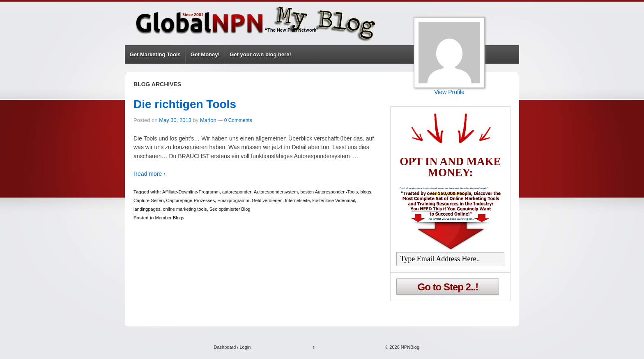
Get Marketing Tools (155, 54)
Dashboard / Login (232, 347)
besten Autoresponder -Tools (329, 192)
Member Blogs (170, 218)
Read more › (149, 174)
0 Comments (238, 120)
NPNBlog (409, 347)
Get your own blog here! (260, 54)
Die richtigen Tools (185, 104)
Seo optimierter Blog (230, 209)
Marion (208, 120)
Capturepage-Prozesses (191, 200)
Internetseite (298, 200)
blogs (366, 192)
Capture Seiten (148, 200)
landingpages (147, 209)
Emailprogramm (233, 200)
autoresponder (237, 192)
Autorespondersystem (276, 192)
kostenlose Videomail (333, 200)
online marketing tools (185, 209)
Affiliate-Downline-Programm (191, 192)
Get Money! (205, 54)
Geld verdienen (267, 200)
